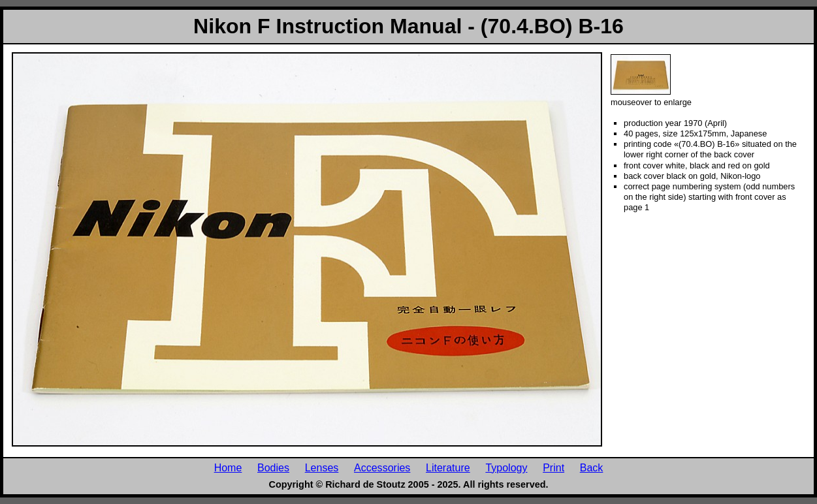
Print (553, 467)
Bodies (273, 467)
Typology (506, 467)
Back (592, 467)
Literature (448, 467)
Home (228, 467)
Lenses (322, 467)
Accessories (382, 467)
